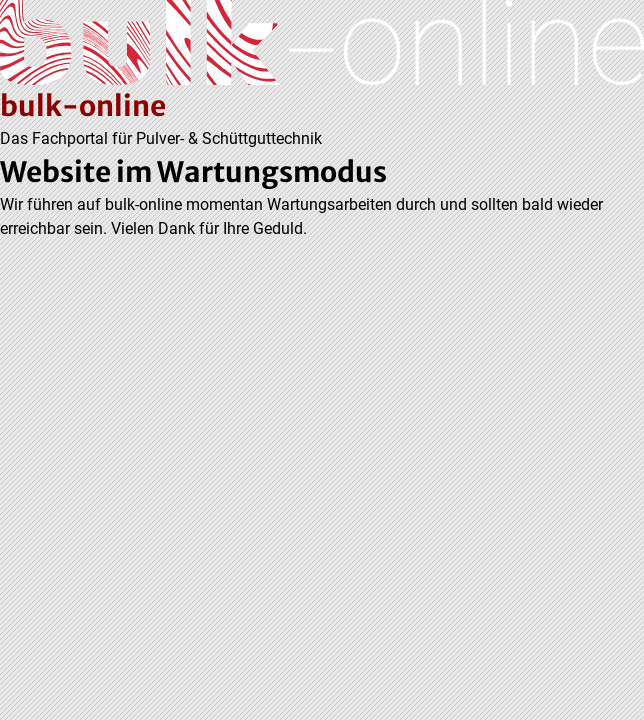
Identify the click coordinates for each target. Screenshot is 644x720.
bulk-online (83, 106)
